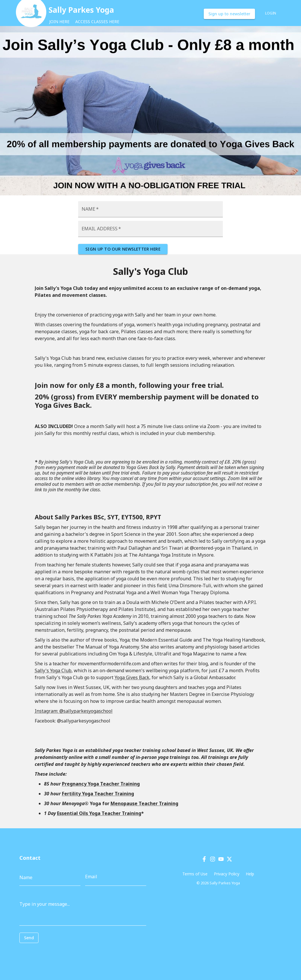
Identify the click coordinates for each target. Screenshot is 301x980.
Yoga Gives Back (132, 677)
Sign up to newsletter (229, 14)
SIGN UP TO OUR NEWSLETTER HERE (123, 249)
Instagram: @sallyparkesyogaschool (74, 711)
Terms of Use (195, 874)
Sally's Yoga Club (53, 670)
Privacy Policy (227, 874)
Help (250, 874)
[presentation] (45, 952)
